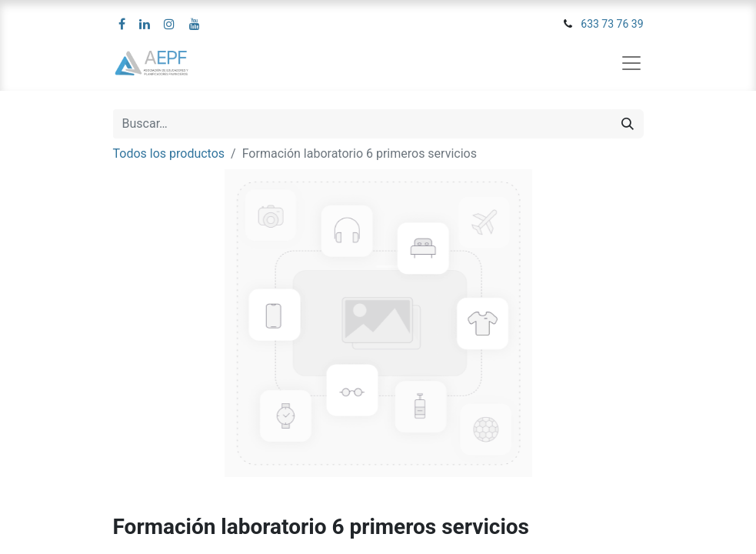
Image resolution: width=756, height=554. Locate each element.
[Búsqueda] (628, 124)
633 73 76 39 (612, 24)
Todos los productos (169, 154)
